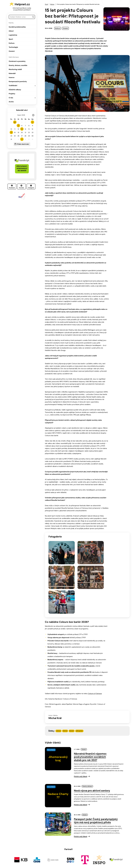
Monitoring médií (15, 69)
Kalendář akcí (22, 110)
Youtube (21, 187)
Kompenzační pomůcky (18, 81)
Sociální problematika (17, 27)
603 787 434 (54, 856)
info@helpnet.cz (68, 856)
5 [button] (18, 126)
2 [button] (32, 122)
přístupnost (79, 692)
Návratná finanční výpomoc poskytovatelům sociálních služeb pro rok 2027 (90, 718)
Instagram (31, 187)
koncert (72, 692)
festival (65, 692)
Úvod (46, 4)
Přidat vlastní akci (23, 144)
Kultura (12, 43)
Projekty (12, 94)
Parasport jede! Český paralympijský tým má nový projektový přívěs (96, 782)
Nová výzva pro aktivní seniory (92, 752)
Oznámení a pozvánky (17, 61)
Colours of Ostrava (95, 655)
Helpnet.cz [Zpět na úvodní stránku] (24, 4)
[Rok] (24, 115)
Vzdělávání (13, 86)
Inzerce (12, 77)
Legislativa (13, 35)
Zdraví (11, 31)
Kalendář (12, 73)
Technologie (13, 47)
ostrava (58, 692)
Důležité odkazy (15, 90)
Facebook (12, 187)
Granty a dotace (87, 748)
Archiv (11, 102)
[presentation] (58, 720)
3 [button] (22, 139)
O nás (11, 98)
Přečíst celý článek (81, 738)
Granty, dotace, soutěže (18, 65)
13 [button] (22, 129)
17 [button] (11, 132)
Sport (11, 39)
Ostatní (12, 51)
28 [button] (15, 122)
